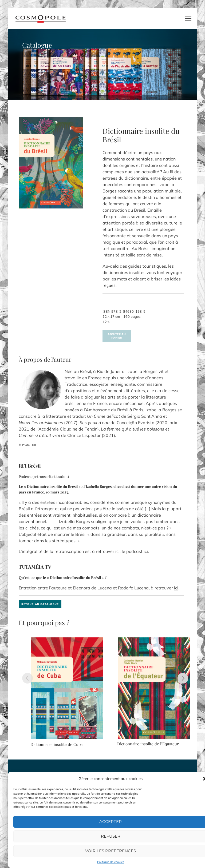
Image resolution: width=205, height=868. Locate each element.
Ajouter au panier (117, 336)
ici (117, 551)
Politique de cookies (111, 862)
